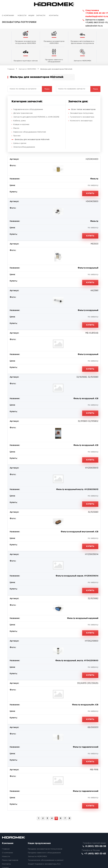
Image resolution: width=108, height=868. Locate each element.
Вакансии (7, 854)
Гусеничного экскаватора (82, 99)
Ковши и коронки (22, 107)
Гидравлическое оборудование (28, 92)
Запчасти (41, 16)
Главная (11, 51)
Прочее (17, 118)
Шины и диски (20, 126)
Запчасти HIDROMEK (27, 51)
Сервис (6, 850)
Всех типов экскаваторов (84, 92)
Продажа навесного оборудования (45, 835)
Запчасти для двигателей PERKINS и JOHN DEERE (38, 99)
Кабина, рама (20, 103)
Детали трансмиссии (23, 96)
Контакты (54, 16)
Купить (90, 176)
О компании (8, 16)
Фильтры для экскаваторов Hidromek (33, 122)
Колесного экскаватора (82, 103)
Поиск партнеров (10, 843)
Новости (22, 16)
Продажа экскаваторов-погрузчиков (46, 831)
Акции (31, 16)
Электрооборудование (24, 129)
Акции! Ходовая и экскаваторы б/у (45, 846)
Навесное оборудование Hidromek (30, 114)
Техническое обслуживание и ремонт (46, 843)
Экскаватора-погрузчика (82, 96)
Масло (16, 111)
